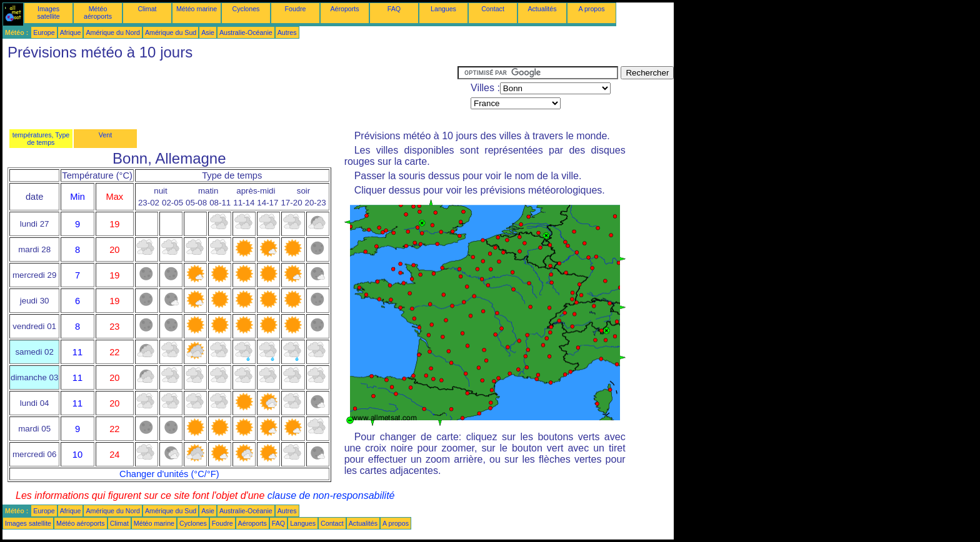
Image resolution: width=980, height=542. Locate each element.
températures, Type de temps (41, 139)
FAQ (394, 9)
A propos (591, 9)
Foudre (296, 9)
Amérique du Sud (171, 32)
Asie (208, 32)
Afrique (71, 32)
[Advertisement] (230, 94)
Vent (105, 135)
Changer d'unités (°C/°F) (169, 474)
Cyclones (246, 9)
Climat (147, 9)
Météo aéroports (98, 12)
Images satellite (48, 12)
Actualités (542, 9)
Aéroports (344, 9)
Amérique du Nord (112, 32)
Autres (287, 32)
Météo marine (197, 9)
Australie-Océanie (246, 32)
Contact (493, 9)
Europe (44, 32)
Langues (443, 9)
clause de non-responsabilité (331, 495)
